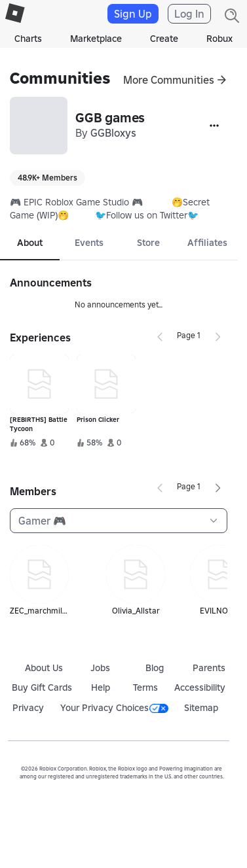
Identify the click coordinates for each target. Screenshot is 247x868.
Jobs (100, 668)
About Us (44, 668)
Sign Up (133, 14)
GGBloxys (113, 133)
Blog (155, 668)
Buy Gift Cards (42, 687)
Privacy (28, 708)
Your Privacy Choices (114, 708)
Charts (28, 39)
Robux (219, 39)
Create (164, 39)
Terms (145, 687)
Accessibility (200, 687)
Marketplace (96, 39)
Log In (189, 14)
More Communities (169, 80)
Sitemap (201, 708)
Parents (209, 668)
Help (101, 687)
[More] (214, 126)
